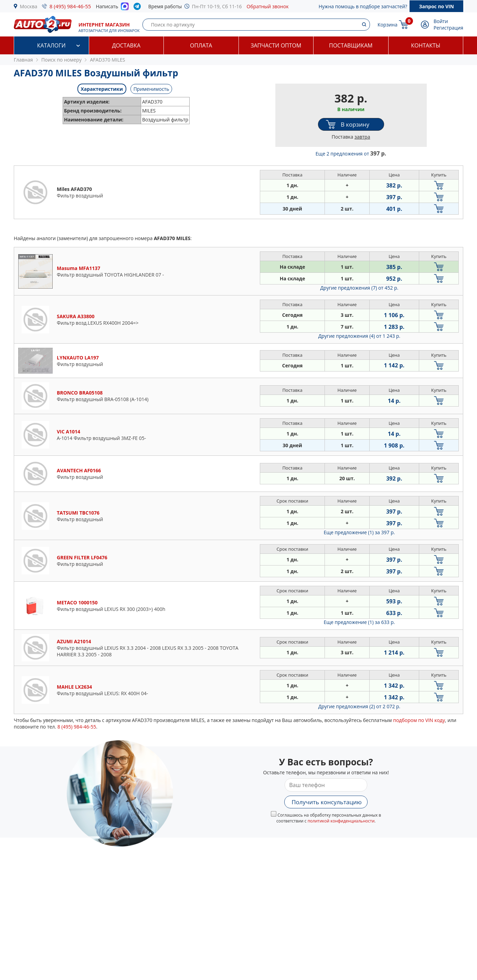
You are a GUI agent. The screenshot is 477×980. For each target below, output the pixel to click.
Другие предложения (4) (359, 336)
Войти (441, 21)
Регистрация (448, 28)
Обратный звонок (268, 6)
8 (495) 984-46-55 (70, 6)
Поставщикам (351, 45)
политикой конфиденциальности (341, 821)
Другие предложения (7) (359, 288)
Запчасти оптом (276, 45)
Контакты (426, 45)
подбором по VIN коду (419, 720)
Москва (29, 6)
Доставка (126, 45)
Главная (23, 60)
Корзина (388, 25)
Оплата (201, 45)
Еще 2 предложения (351, 154)
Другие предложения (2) (359, 706)
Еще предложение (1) (359, 532)
